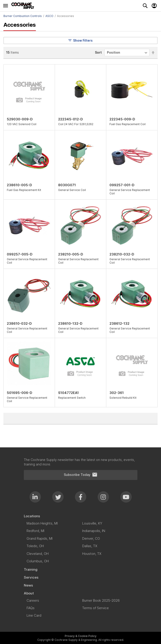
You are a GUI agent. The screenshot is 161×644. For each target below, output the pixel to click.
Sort (98, 52)
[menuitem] (81, 516)
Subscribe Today (81, 475)
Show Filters (80, 40)
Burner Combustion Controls (23, 16)
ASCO (49, 16)
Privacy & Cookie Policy (81, 636)
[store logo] (24, 6)
